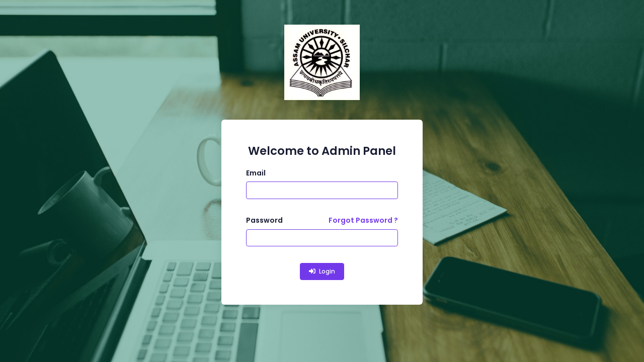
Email (256, 173)
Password (264, 220)
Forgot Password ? (363, 220)
